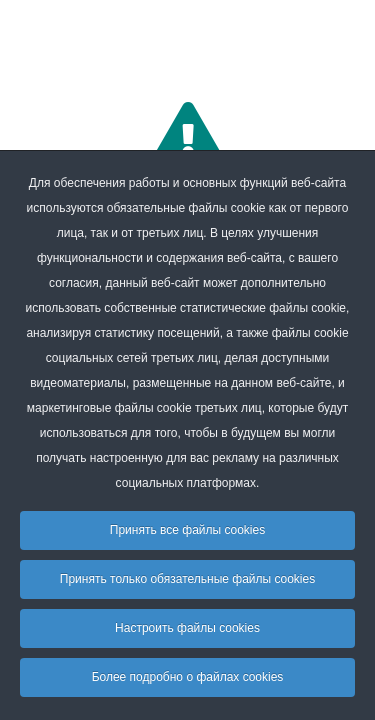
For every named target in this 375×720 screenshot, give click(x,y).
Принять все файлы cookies (187, 530)
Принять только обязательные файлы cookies (187, 579)
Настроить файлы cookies (187, 628)
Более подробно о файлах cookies (188, 677)
